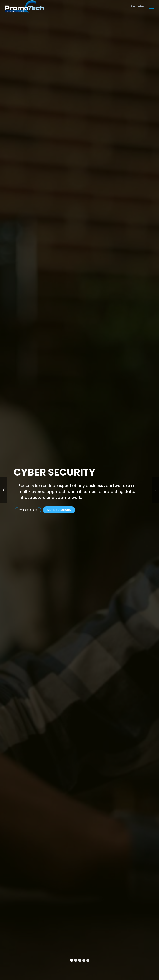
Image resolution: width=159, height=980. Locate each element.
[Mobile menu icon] (152, 7)
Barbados (137, 6)
